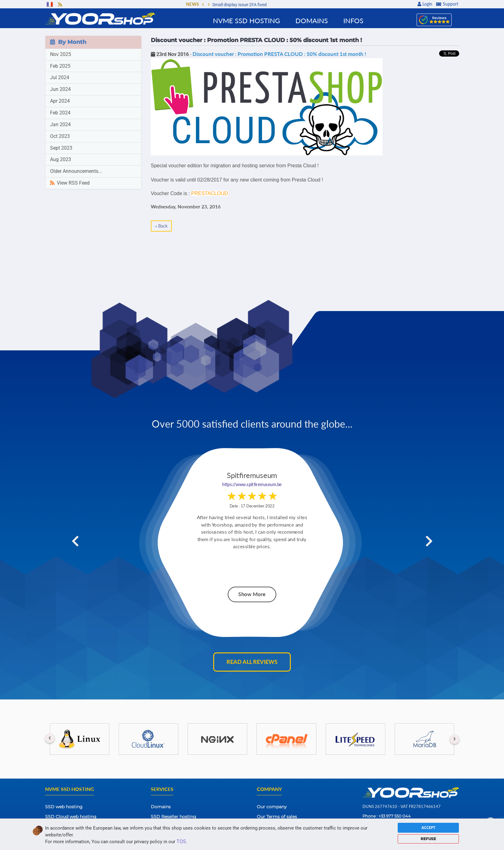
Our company (272, 807)
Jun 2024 (60, 89)
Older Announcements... (76, 171)
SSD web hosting (64, 807)
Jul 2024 (60, 77)
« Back (161, 226)
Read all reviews (252, 662)
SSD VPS (55, 827)
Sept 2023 (61, 148)
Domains (161, 807)
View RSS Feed (70, 183)
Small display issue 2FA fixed (239, 5)
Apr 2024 (60, 101)
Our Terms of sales (277, 817)
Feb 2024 (60, 113)
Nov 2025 (61, 54)
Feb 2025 (60, 66)
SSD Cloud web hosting (71, 817)
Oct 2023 (60, 136)
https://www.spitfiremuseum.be (252, 485)
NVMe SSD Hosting (246, 21)
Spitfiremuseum (252, 475)
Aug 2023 (61, 159)
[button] (203, 5)
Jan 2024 (60, 124)
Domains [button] (312, 21)
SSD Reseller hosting (174, 817)
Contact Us (269, 827)
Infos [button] (353, 21)
